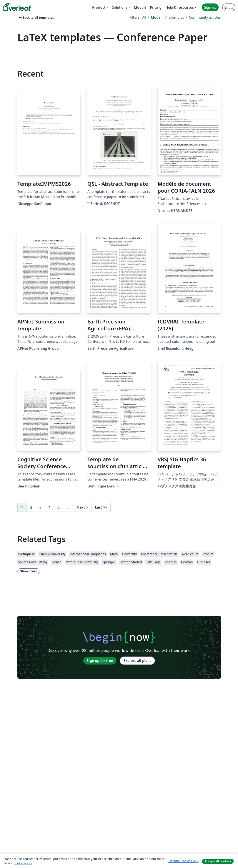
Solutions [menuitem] (120, 7)
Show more (29, 571)
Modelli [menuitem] (140, 7)
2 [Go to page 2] (31, 507)
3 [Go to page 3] (40, 507)
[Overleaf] (17, 7)
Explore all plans (137, 661)
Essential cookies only (183, 861)
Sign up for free (100, 661)
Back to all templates (36, 17)
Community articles (205, 17)
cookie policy (23, 863)
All (144, 17)
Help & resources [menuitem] (180, 7)
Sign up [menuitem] (210, 7)
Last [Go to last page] (101, 507)
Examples (176, 17)
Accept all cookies (218, 861)
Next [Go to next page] (82, 507)
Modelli (157, 17)
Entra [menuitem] (229, 7)
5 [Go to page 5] (59, 507)
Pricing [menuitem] (156, 7)
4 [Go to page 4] (49, 507)
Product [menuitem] (99, 7)
